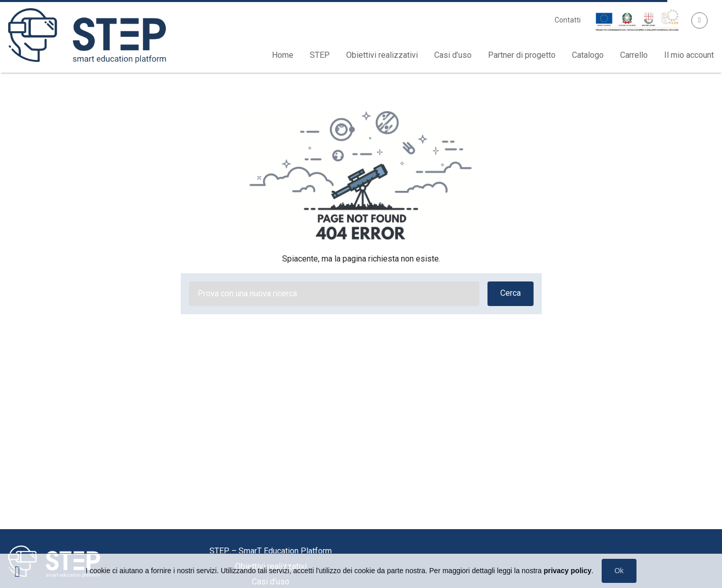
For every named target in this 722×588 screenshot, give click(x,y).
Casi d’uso (453, 55)
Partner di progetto (522, 55)
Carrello (634, 55)
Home (283, 55)
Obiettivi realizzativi (382, 55)
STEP (320, 55)
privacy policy (568, 571)
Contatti (568, 20)
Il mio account (689, 55)
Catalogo (588, 55)
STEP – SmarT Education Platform (271, 551)
